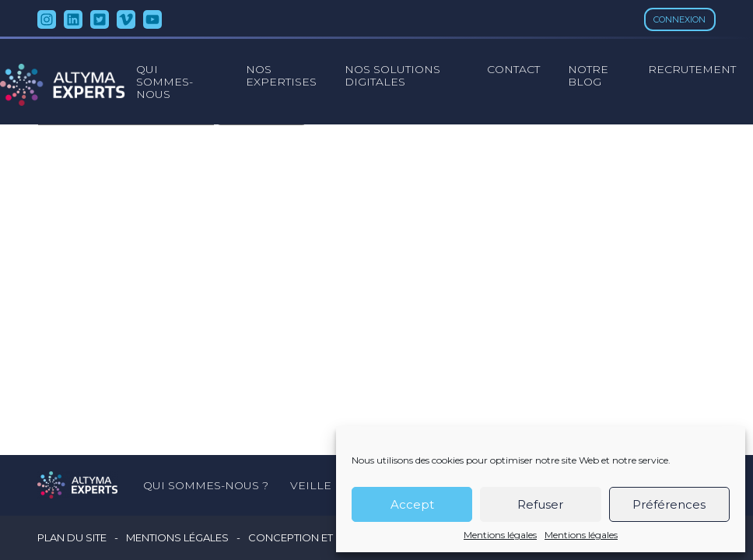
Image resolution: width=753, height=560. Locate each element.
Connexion (679, 19)
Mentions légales (500, 535)
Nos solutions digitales (392, 75)
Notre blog (588, 75)
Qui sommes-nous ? (206, 485)
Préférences (669, 504)
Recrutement (692, 69)
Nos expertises (281, 75)
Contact (513, 69)
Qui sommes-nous (165, 82)
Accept (412, 504)
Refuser (540, 504)
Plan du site (72, 538)
